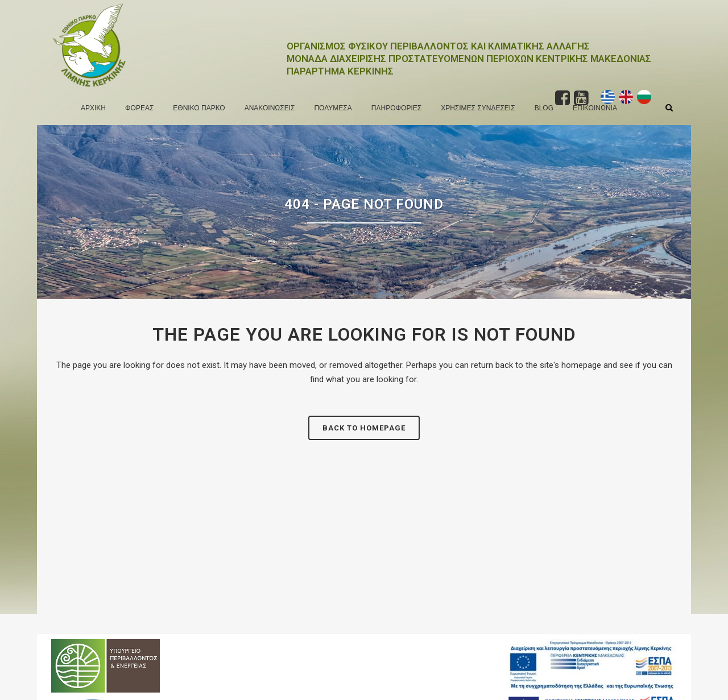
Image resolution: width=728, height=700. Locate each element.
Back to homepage (364, 428)
